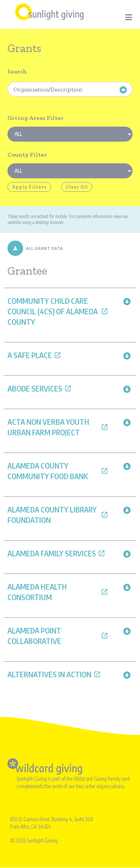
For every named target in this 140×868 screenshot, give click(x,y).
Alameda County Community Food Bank (58, 471)
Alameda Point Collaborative (58, 636)
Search (17, 71)
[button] (127, 301)
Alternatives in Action (54, 674)
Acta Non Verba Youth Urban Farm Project (58, 427)
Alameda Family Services (56, 553)
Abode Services (40, 388)
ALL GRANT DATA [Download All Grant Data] (35, 248)
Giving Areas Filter (35, 118)
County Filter (27, 155)
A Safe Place (34, 355)
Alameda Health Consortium (58, 592)
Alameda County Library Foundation (58, 515)
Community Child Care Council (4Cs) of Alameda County (58, 311)
